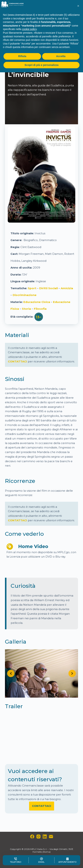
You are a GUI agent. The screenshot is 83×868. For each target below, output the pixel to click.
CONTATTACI (17, 361)
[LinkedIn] (45, 837)
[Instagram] (38, 837)
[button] (78, 6)
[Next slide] (72, 673)
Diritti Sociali (48, 288)
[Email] (51, 837)
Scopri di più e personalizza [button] (41, 65)
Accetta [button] (61, 56)
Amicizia (67, 288)
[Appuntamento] (67, 860)
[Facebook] (32, 837)
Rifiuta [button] (22, 56)
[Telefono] (16, 860)
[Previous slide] (11, 673)
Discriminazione (25, 295)
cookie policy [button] (29, 29)
